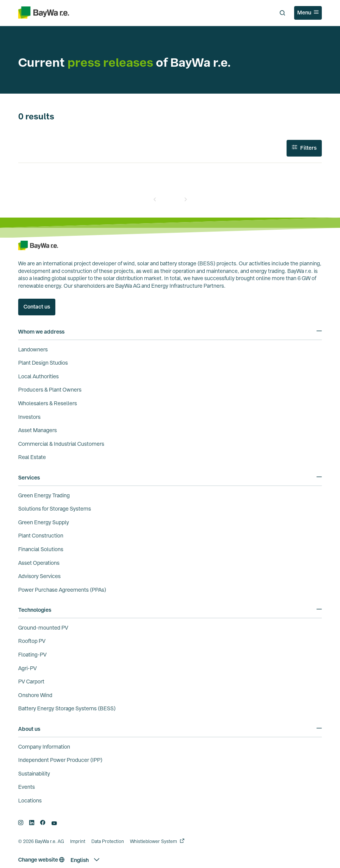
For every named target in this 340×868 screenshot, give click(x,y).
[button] (85, 860)
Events (27, 787)
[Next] (185, 199)
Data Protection (108, 841)
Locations (30, 801)
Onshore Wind (35, 695)
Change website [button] (41, 860)
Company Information (44, 747)
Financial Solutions (41, 549)
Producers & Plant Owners (50, 390)
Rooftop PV (32, 641)
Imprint (78, 841)
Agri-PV (27, 668)
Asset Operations (39, 563)
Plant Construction (41, 536)
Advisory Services (39, 576)
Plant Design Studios (43, 363)
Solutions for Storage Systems (55, 509)
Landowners (33, 349)
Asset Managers (38, 430)
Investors (29, 417)
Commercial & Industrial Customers (61, 444)
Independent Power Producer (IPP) (60, 760)
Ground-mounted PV (43, 628)
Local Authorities (38, 376)
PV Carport (31, 682)
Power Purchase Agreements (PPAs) (62, 590)
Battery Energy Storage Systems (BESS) (67, 708)
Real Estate (32, 457)
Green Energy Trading (44, 495)
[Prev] (155, 199)
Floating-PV (32, 655)
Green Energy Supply (44, 522)
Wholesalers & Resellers (48, 403)
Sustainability (34, 774)
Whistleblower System (154, 841)
